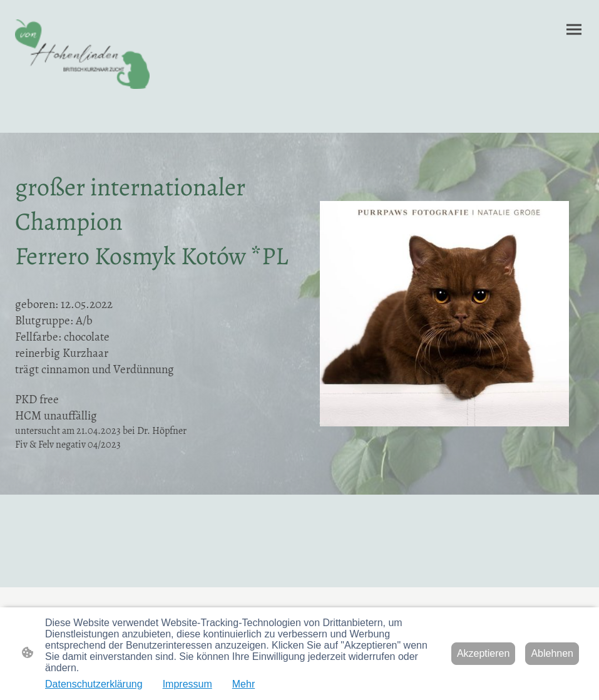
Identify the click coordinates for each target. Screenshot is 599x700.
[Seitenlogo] (82, 54)
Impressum (187, 684)
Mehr (243, 684)
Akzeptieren (484, 653)
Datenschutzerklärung (94, 684)
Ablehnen (552, 653)
